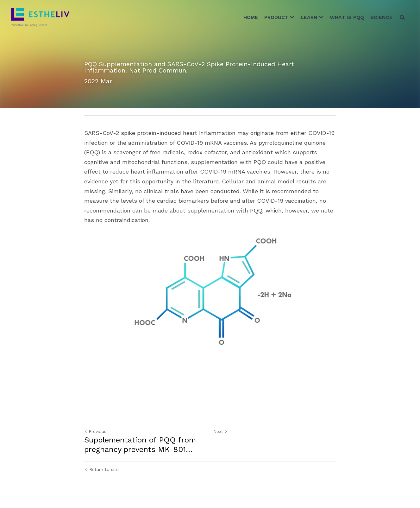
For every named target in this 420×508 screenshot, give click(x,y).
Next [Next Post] (220, 431)
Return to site (101, 469)
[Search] (402, 17)
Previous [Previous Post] (95, 431)
